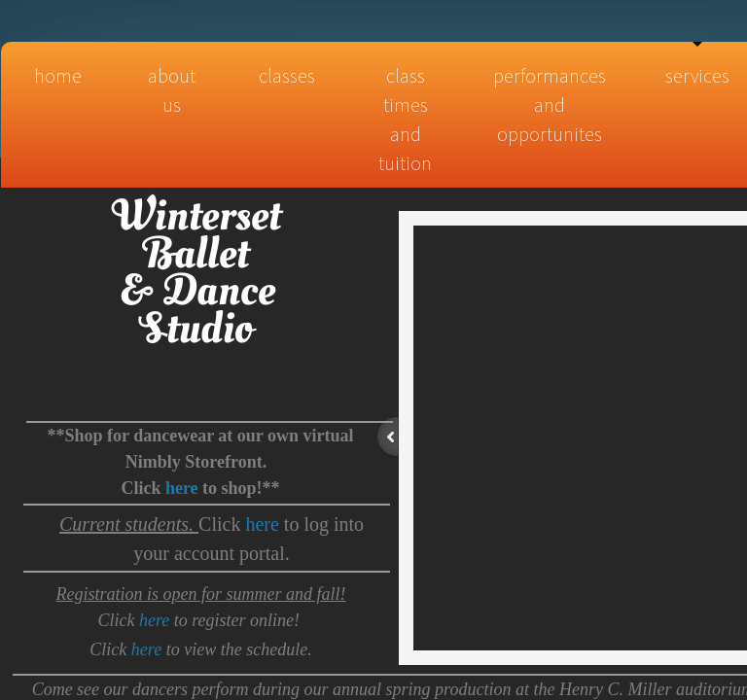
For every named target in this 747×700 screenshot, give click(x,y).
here (262, 524)
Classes (287, 75)
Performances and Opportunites (550, 105)
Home (58, 75)
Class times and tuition (405, 119)
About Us (172, 90)
